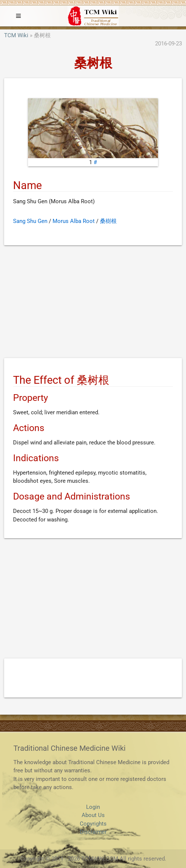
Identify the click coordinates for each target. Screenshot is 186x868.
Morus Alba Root (74, 221)
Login (93, 807)
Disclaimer (93, 832)
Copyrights (93, 824)
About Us (93, 815)
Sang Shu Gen (30, 221)
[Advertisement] (93, 303)
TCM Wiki (16, 35)
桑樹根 (108, 221)
